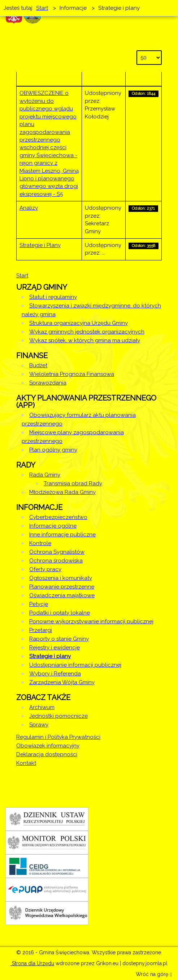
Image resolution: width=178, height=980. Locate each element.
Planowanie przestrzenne (62, 587)
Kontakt (26, 763)
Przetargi (41, 630)
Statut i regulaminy (53, 297)
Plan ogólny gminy (53, 450)
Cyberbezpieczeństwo (58, 517)
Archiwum (42, 707)
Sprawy (39, 725)
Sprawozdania (48, 383)
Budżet (38, 365)
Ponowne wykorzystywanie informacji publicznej (91, 621)
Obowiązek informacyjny (48, 746)
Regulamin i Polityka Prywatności (58, 737)
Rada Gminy (45, 475)
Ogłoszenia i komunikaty (61, 578)
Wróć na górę (154, 975)
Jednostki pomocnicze (58, 716)
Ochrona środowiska (56, 561)
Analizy (29, 208)
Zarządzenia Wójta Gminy (62, 682)
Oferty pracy (45, 569)
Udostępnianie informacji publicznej (75, 665)
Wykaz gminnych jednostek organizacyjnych (87, 332)
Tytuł (49, 79)
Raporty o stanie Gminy (59, 639)
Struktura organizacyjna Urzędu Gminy (79, 323)
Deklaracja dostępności (47, 754)
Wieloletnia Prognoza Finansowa (72, 374)
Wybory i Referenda (55, 674)
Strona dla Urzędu (32, 963)
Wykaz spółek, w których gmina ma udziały (85, 340)
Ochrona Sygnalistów (57, 552)
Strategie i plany (50, 656)
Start (22, 276)
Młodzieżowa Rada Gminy (62, 492)
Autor (104, 79)
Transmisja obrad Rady (73, 483)
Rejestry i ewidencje (55, 648)
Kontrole (40, 543)
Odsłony (143, 79)
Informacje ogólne (53, 526)
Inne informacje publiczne (62, 535)
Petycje (39, 604)
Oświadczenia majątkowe (62, 595)
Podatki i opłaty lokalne (60, 613)
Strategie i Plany (40, 245)
